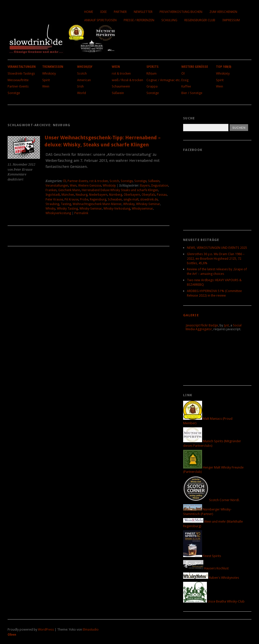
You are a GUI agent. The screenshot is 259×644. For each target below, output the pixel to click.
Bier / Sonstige (192, 93)
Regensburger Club (200, 20)
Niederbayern (98, 195)
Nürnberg (116, 195)
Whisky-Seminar (91, 209)
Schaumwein (121, 86)
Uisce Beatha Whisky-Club (214, 601)
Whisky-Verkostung (117, 209)
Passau (162, 195)
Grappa (152, 86)
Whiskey (129, 204)
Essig (185, 80)
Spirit (46, 80)
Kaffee (186, 86)
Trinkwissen (53, 67)
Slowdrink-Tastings (21, 73)
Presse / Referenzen (139, 20)
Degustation (160, 186)
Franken (51, 190)
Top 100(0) (224, 67)
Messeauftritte (18, 80)
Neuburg (82, 195)
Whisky (50, 209)
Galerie (191, 315)
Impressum (231, 20)
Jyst (226, 325)
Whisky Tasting (67, 209)
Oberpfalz (148, 195)
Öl (183, 73)
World (82, 93)
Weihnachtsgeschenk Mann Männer (97, 204)
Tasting (66, 204)
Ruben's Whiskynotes (211, 578)
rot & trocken (121, 73)
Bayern (145, 186)
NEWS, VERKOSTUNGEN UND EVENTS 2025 (217, 248)
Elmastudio (91, 629)
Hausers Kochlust (206, 568)
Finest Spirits (202, 556)
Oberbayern (132, 195)
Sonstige (14, 93)
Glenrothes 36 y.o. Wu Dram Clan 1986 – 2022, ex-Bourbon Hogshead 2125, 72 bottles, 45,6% (216, 259)
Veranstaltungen (22, 67)
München (68, 195)
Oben (12, 635)
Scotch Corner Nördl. (211, 500)
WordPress (46, 629)
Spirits (153, 67)
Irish (80, 86)
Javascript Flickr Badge (202, 325)
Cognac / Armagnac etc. (164, 80)
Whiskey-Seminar (148, 204)
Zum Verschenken (223, 12)
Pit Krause (71, 199)
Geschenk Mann (69, 190)
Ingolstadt (53, 195)
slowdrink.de (149, 199)
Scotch (82, 73)
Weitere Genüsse (195, 67)
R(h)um (152, 73)
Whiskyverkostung (58, 213)
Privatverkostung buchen (181, 12)
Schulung (169, 20)
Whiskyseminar (142, 209)
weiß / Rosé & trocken (127, 80)
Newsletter (143, 12)
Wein (46, 86)
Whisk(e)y (49, 73)
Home (89, 12)
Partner (120, 12)
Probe (84, 199)
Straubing (52, 204)
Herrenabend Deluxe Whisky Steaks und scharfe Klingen (120, 190)
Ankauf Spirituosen (100, 20)
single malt (131, 199)
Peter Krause (54, 199)
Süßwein (118, 93)
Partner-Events (18, 86)
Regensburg (98, 199)
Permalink (81, 213)
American (84, 80)
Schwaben (115, 199)
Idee (103, 12)
